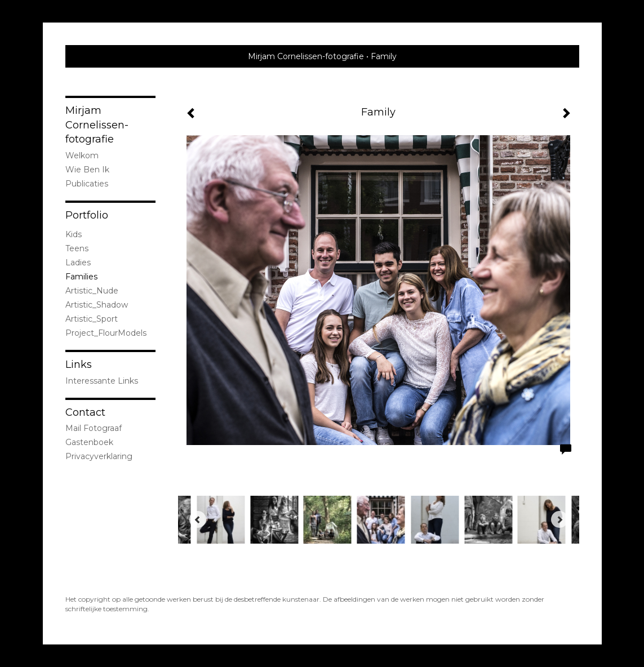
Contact (85, 412)
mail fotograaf (94, 428)
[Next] (559, 519)
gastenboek (89, 442)
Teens (77, 248)
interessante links (102, 381)
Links (79, 364)
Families (81, 277)
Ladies (78, 263)
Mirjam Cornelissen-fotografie (306, 56)
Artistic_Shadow (97, 305)
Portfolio (87, 215)
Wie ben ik (87, 170)
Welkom (82, 155)
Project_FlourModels (106, 333)
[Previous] (198, 519)
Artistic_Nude (92, 291)
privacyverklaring (99, 456)
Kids (74, 234)
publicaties (87, 184)
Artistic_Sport (92, 319)
